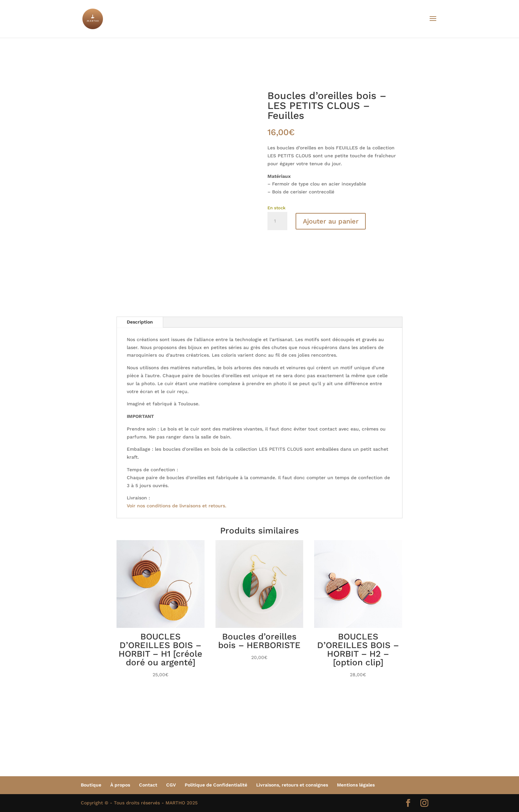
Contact (148, 785)
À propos (120, 785)
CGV (171, 785)
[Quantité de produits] (277, 221)
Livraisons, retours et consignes (292, 785)
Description (140, 322)
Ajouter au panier (331, 221)
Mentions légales (356, 785)
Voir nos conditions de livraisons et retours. (177, 506)
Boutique (91, 785)
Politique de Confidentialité (216, 785)
